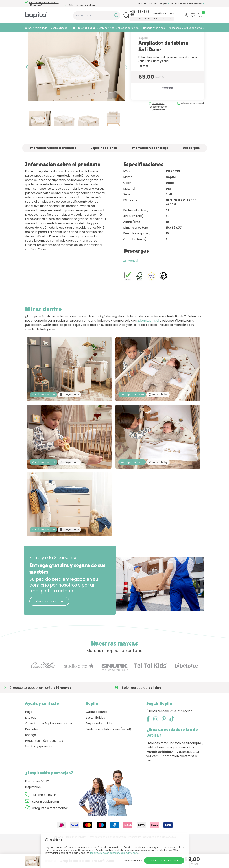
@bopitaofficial (148, 336)
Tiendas (143, 4)
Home (29, 37)
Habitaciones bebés (83, 28)
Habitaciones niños (154, 28)
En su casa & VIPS (37, 809)
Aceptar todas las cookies (164, 861)
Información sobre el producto (53, 164)
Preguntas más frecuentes (44, 769)
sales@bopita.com (163, 13)
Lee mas (143, 81)
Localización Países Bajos (187, 4)
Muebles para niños (129, 28)
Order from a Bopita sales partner (49, 752)
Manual (131, 276)
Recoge (30, 763)
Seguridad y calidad (99, 752)
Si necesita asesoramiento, (150, 122)
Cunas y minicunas (36, 28)
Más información (49, 629)
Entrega (31, 746)
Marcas (153, 4)
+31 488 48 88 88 (140, 13)
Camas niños (107, 28)
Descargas (191, 164)
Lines (66, 37)
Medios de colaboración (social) (108, 757)
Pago (29, 740)
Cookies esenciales (132, 861)
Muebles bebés (59, 28)
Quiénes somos (96, 740)
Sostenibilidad (95, 746)
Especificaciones (104, 164)
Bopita (143, 54)
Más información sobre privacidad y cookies (115, 853)
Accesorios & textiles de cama (185, 28)
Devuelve (32, 757)
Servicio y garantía (38, 775)
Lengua (164, 4)
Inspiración (33, 815)
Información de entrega (150, 164)
